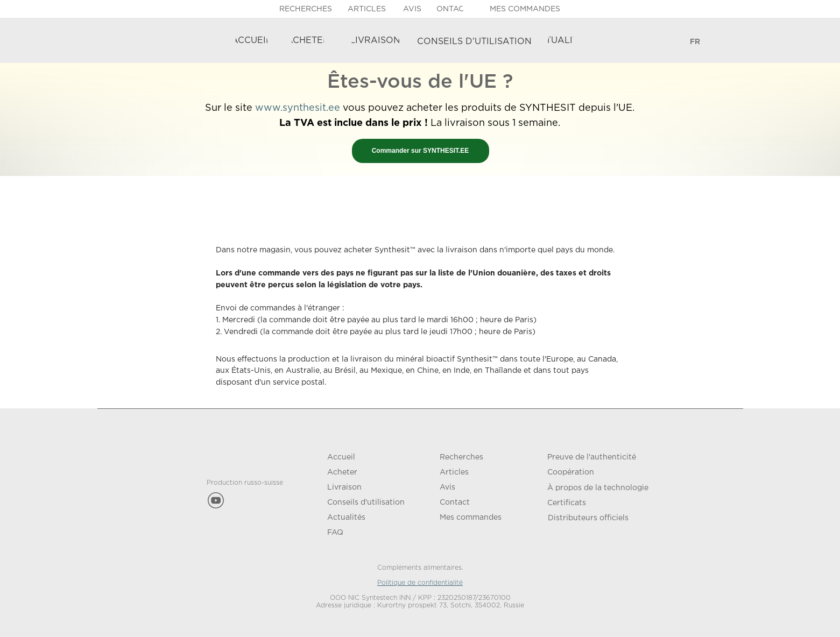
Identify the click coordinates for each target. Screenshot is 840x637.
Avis (447, 487)
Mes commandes (471, 518)
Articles (454, 472)
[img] (711, 42)
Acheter (342, 472)
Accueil (341, 457)
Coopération (571, 472)
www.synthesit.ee (298, 108)
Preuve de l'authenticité (592, 457)
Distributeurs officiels (588, 518)
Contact (455, 502)
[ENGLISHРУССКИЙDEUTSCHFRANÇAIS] (695, 42)
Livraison (344, 487)
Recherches (461, 457)
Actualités (346, 518)
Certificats (567, 503)
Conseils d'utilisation (366, 502)
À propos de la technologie (598, 488)
